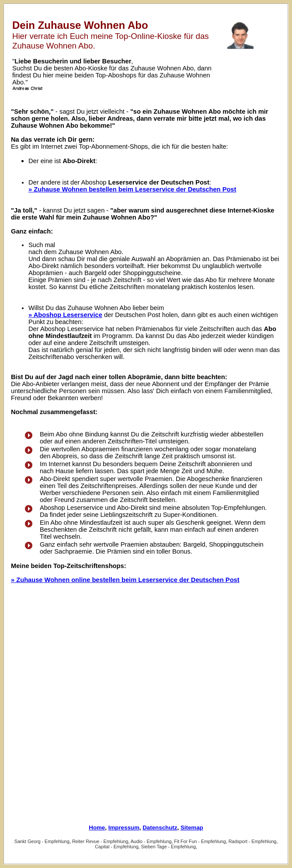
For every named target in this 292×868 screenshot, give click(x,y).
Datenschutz (160, 828)
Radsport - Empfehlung (253, 841)
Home (97, 828)
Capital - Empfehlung (117, 847)
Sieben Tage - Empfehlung (169, 847)
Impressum (124, 828)
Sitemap (192, 828)
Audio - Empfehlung (151, 841)
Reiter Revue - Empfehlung (100, 841)
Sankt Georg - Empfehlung (42, 841)
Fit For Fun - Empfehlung (200, 841)
